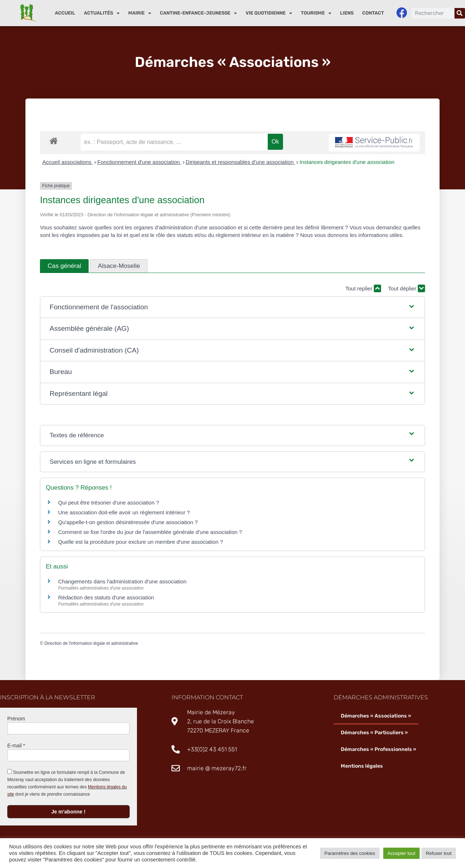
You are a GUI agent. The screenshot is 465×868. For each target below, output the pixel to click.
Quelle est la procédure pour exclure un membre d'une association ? (141, 542)
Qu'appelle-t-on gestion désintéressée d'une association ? (128, 522)
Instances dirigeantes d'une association (347, 162)
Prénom (16, 719)
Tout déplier (407, 288)
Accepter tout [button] (402, 853)
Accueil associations (68, 162)
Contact (373, 13)
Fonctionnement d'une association (139, 162)
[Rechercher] (460, 13)
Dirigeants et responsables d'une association (240, 162)
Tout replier (363, 288)
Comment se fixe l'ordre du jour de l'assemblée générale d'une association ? (150, 532)
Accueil (65, 13)
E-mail (16, 746)
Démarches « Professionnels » (379, 749)
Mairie (140, 13)
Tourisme (316, 13)
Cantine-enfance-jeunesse (198, 13)
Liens (347, 13)
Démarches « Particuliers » (374, 733)
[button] (233, 307)
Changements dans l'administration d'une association (122, 581)
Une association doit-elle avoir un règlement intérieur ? (124, 512)
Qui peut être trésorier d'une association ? (109, 503)
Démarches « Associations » (376, 716)
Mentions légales (362, 766)
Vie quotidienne (269, 13)
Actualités (102, 13)
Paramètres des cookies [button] (350, 853)
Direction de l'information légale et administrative (91, 643)
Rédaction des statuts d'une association (106, 597)
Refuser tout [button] (439, 853)
